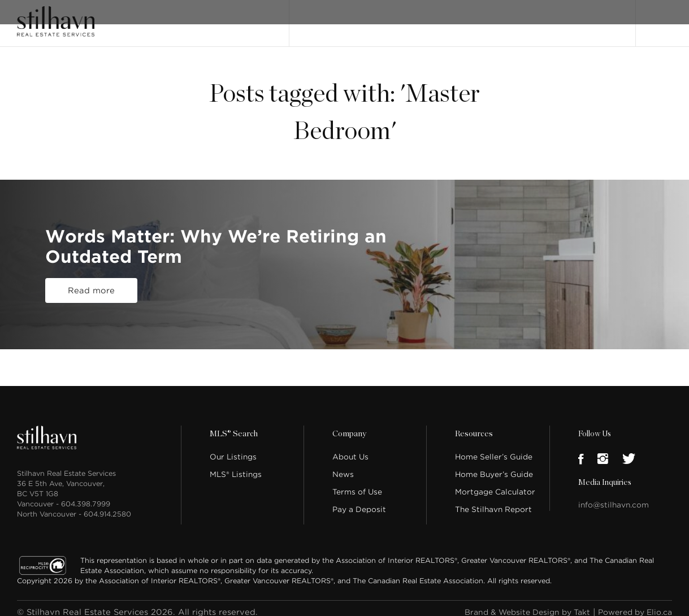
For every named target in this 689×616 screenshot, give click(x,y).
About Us (350, 449)
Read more (91, 291)
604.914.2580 (107, 506)
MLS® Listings (236, 467)
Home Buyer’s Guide (494, 467)
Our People (476, 18)
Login (660, 18)
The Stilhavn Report (493, 502)
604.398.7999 (86, 496)
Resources (473, 426)
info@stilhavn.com (614, 497)
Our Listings (323, 18)
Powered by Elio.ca (631, 604)
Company (349, 426)
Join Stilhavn (585, 18)
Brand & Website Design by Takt (514, 604)
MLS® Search (383, 18)
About (431, 18)
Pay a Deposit (359, 502)
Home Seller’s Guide (494, 449)
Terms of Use (357, 484)
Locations (529, 18)
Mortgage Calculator (495, 484)
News (343, 467)
